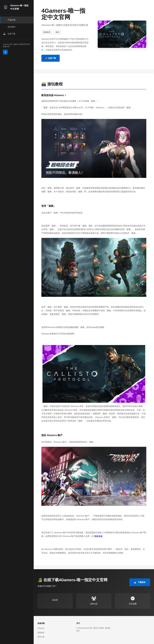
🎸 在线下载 (51, 58)
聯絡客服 (98, 536)
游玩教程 (41, 633)
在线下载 (41, 637)
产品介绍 (41, 628)
